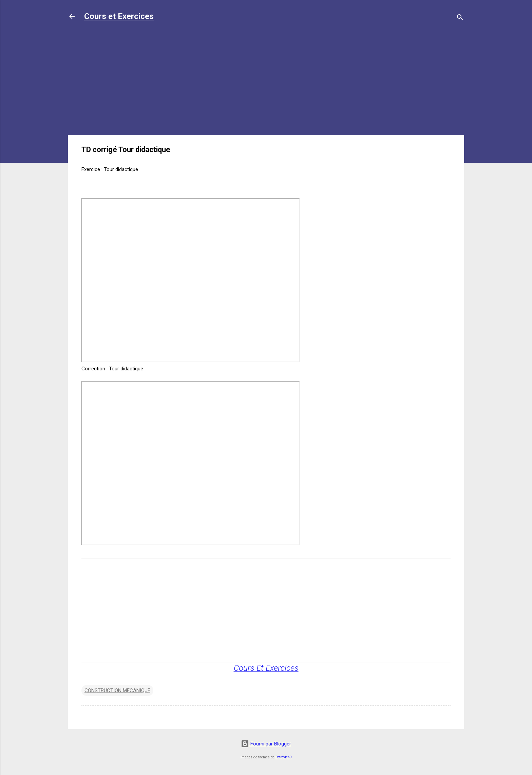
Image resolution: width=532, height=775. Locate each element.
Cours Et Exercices (266, 668)
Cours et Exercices (119, 16)
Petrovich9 (284, 757)
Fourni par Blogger (266, 744)
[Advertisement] (266, 82)
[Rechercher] (460, 19)
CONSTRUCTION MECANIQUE (117, 690)
